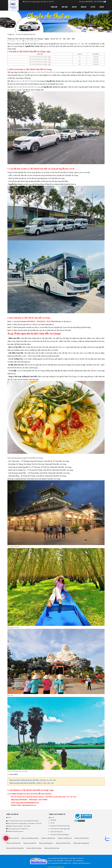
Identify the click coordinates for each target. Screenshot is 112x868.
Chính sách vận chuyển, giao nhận (60, 829)
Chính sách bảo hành (57, 832)
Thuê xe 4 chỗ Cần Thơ (48, 838)
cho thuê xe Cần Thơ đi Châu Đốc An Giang (45, 72)
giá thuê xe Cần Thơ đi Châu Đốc (25, 81)
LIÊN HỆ (102, 7)
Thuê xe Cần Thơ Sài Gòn (52, 848)
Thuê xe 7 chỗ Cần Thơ (65, 838)
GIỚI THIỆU (65, 7)
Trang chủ (11, 34)
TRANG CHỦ (54, 7)
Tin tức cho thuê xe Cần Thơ (26, 34)
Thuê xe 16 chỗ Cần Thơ (82, 838)
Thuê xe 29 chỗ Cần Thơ (13, 843)
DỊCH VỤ (74, 7)
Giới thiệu (53, 820)
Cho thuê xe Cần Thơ (12, 838)
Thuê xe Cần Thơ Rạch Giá (81, 843)
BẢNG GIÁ (84, 7)
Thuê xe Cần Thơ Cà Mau (34, 848)
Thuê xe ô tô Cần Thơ (30, 843)
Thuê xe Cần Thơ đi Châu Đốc (15, 848)
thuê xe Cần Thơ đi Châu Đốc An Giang (27, 87)
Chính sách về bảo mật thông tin (60, 835)
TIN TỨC (93, 7)
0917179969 (98, 2)
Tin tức (52, 823)
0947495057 (90, 2)
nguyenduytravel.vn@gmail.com (20, 829)
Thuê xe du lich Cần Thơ (63, 843)
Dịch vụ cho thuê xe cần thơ (30, 838)
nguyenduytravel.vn (18, 831)
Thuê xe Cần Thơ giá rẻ (46, 843)
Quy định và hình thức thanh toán (60, 826)
